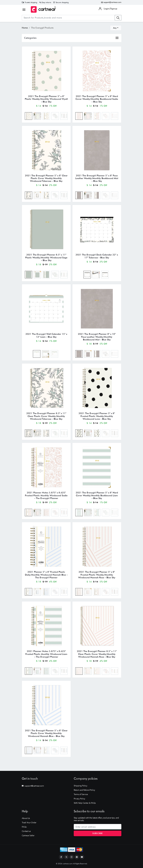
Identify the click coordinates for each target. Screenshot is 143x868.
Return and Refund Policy (84, 790)
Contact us (26, 831)
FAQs (24, 827)
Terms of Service (81, 794)
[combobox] (116, 28)
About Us (26, 818)
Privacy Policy (79, 799)
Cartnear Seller (28, 835)
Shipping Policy (81, 786)
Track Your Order (29, 823)
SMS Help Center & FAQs (85, 803)
